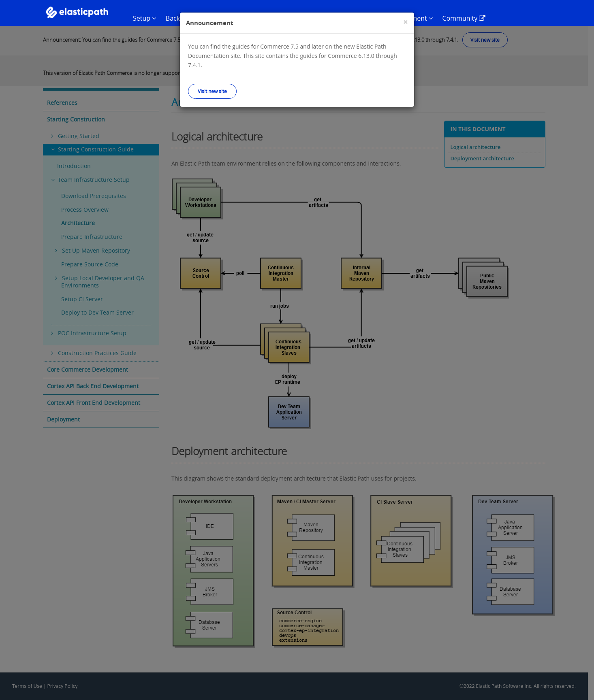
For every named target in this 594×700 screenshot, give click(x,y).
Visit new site (212, 91)
